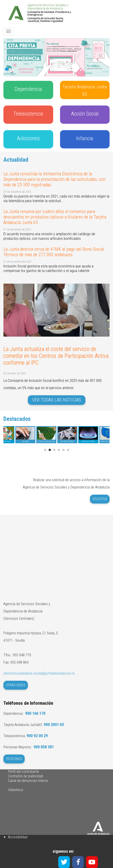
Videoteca (15, 790)
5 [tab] (63, 450)
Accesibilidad (18, 837)
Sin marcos (56, 549)
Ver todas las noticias (57, 400)
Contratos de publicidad (25, 776)
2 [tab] (50, 450)
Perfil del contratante (24, 772)
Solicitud (100, 499)
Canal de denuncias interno (28, 781)
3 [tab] (54, 450)
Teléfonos (14, 759)
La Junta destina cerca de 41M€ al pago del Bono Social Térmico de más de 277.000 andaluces (54, 252)
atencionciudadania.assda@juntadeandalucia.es (39, 673)
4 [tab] (59, 450)
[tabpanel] (67, 436)
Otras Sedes (16, 685)
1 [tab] (45, 450)
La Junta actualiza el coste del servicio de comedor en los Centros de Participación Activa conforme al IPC (56, 356)
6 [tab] (68, 450)
